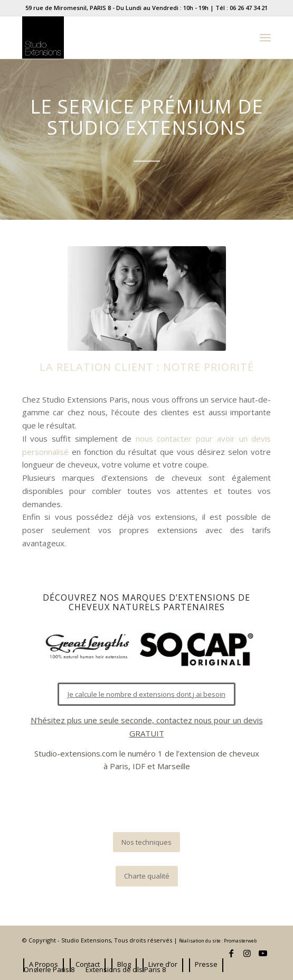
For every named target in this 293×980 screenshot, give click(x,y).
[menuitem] (44, 964)
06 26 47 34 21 (249, 8)
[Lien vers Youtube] (263, 953)
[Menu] (265, 38)
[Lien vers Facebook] (231, 953)
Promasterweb (240, 941)
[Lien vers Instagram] (247, 953)
